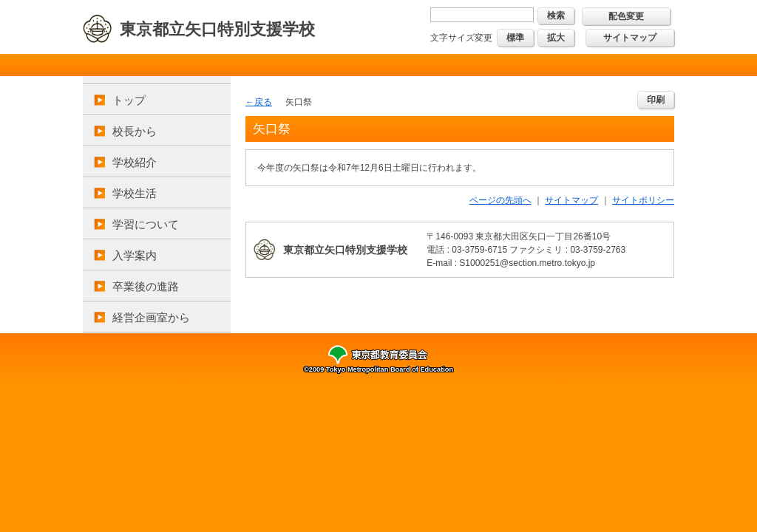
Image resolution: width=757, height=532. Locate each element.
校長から (135, 131)
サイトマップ (630, 38)
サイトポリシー (643, 200)
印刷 (656, 100)
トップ (129, 100)
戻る (263, 102)
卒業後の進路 (146, 286)
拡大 (556, 38)
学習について (146, 224)
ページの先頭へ (500, 200)
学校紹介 (135, 162)
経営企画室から (151, 317)
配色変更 (626, 16)
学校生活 (135, 193)
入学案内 (135, 255)
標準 (515, 38)
